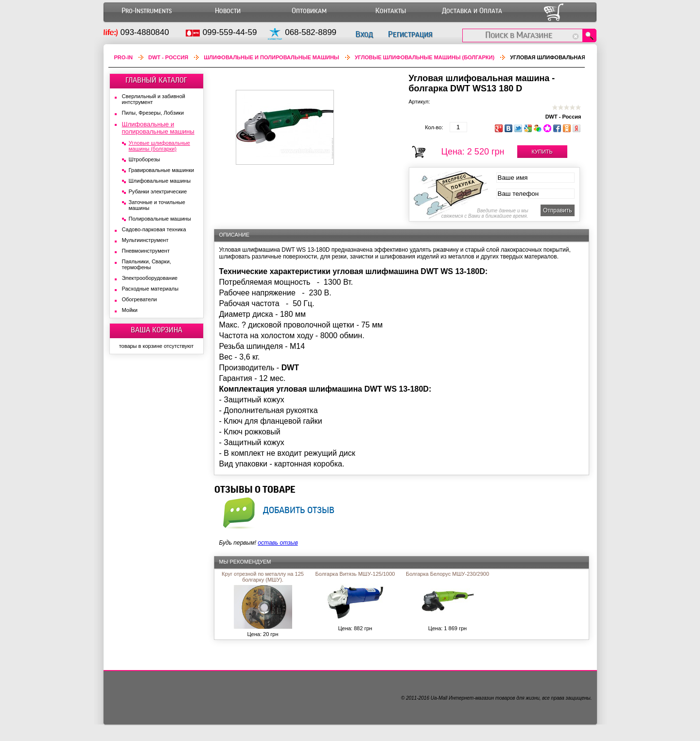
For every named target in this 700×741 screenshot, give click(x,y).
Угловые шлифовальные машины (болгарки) (425, 57)
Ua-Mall (439, 698)
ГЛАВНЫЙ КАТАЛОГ (156, 80)
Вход (364, 34)
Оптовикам (309, 11)
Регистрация (410, 34)
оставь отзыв (278, 543)
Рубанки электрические (158, 191)
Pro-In (124, 57)
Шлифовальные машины (160, 181)
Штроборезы (145, 159)
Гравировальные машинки (162, 170)
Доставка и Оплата (472, 11)
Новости (228, 11)
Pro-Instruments (147, 11)
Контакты (391, 11)
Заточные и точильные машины (157, 205)
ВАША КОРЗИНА (157, 330)
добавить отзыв (299, 510)
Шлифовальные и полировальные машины (271, 57)
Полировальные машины (160, 219)
